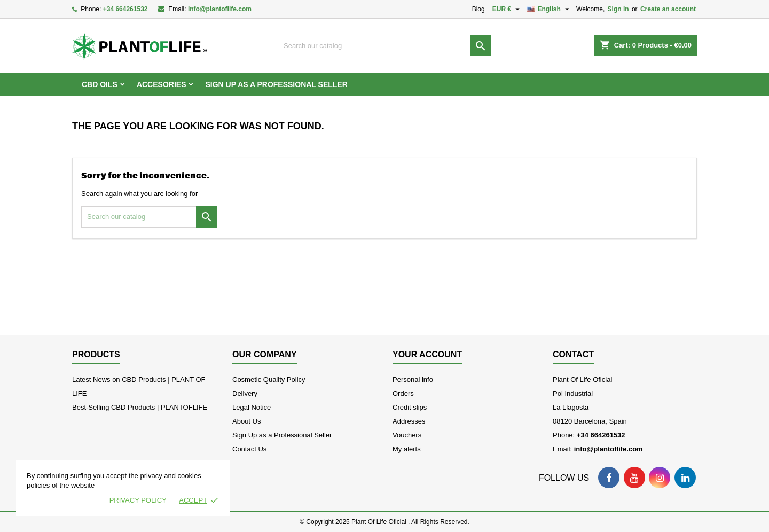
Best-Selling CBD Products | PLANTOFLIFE (140, 407)
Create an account (668, 9)
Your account (427, 354)
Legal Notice (252, 407)
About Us (246, 421)
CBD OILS (100, 84)
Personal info (413, 380)
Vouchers (407, 435)
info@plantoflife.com (220, 9)
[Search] (384, 45)
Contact (573, 354)
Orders (403, 393)
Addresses (409, 421)
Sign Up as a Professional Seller (276, 84)
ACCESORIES (162, 84)
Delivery (245, 393)
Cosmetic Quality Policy (269, 380)
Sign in (618, 9)
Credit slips (410, 407)
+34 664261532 (125, 9)
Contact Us (249, 449)
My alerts (407, 449)
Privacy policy (138, 500)
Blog (478, 9)
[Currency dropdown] (508, 9)
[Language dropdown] (549, 9)
